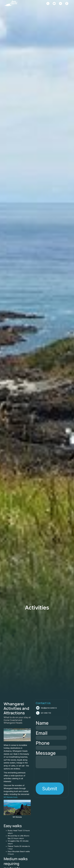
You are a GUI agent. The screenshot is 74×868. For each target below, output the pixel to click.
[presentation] (51, 773)
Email (42, 733)
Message (46, 753)
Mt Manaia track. (11, 797)
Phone (43, 743)
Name (42, 723)
